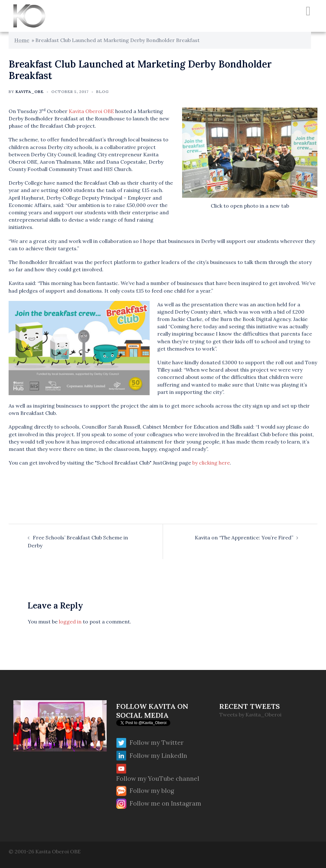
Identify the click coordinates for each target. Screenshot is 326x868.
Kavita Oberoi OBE (91, 111)
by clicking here (211, 463)
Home (22, 40)
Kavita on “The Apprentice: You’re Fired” (244, 537)
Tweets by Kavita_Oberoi (250, 715)
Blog (103, 92)
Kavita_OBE (30, 92)
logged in (70, 622)
